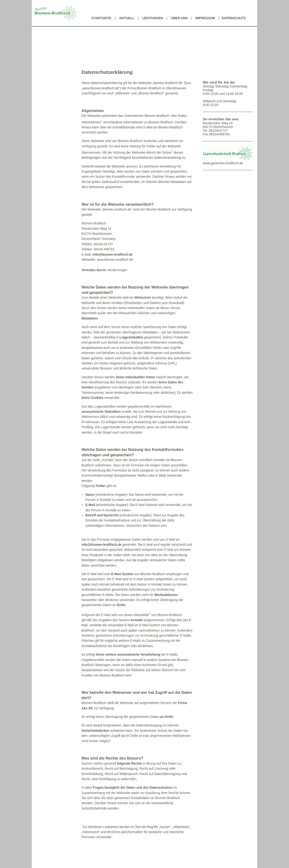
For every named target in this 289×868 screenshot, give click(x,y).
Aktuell (127, 18)
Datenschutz (234, 18)
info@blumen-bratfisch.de (112, 254)
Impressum (205, 18)
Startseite (101, 18)
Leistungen (153, 18)
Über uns (179, 18)
